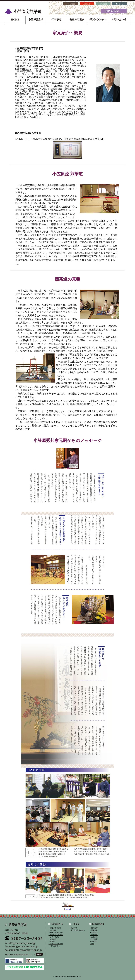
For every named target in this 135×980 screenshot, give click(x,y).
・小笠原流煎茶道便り (77, 930)
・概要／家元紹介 (55, 928)
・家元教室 (94, 928)
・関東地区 (94, 930)
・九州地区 (94, 939)
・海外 (92, 944)
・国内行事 (73, 928)
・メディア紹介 (54, 937)
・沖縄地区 (94, 941)
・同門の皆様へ (54, 946)
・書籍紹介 (52, 939)
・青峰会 (52, 941)
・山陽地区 (94, 937)
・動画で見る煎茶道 (56, 933)
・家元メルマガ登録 (56, 944)
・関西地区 (94, 933)
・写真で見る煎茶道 (56, 935)
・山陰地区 (94, 935)
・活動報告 (52, 930)
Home (67, 909)
